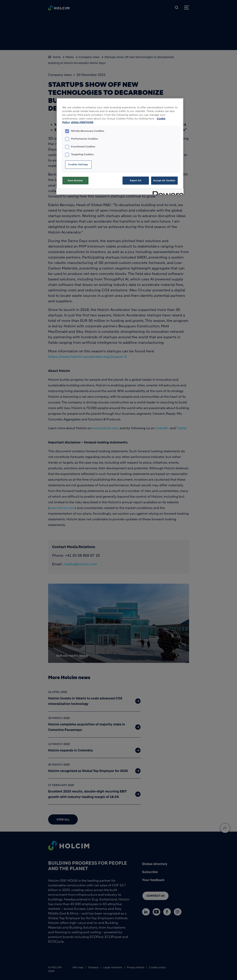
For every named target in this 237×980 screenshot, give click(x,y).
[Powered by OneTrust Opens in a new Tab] (167, 192)
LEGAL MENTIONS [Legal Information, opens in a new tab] (82, 122)
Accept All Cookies (164, 180)
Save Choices (75, 180)
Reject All (136, 180)
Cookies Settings (78, 164)
